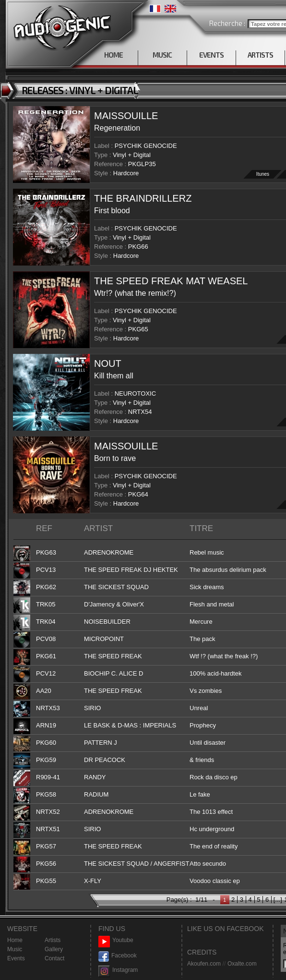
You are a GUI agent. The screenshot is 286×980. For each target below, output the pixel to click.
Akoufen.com (204, 964)
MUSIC (162, 55)
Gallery (54, 949)
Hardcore (126, 173)
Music (15, 949)
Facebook (118, 956)
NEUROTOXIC (135, 393)
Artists (53, 940)
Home (15, 940)
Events (16, 958)
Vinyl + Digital (132, 155)
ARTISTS (260, 55)
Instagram (118, 970)
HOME (113, 55)
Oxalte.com (242, 964)
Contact (54, 958)
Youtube (116, 940)
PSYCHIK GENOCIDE (146, 146)
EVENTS (211, 55)
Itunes (263, 174)
